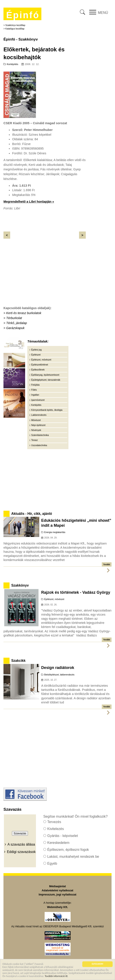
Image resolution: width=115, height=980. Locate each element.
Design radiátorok (58, 668)
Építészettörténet (40, 365)
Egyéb (52, 863)
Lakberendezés (39, 415)
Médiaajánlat (57, 886)
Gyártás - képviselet (62, 836)
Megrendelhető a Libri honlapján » (29, 202)
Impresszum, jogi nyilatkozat (57, 894)
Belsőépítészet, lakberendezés (59, 675)
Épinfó (23, 15)
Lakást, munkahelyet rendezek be (73, 857)
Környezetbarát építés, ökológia (47, 410)
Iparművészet (38, 400)
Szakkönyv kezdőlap (15, 25)
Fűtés (34, 390)
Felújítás (35, 385)
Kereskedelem (58, 843)
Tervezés (54, 822)
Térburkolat (14, 318)
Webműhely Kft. (57, 907)
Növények (36, 430)
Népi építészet (38, 425)
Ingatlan (35, 395)
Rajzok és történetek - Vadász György (76, 592)
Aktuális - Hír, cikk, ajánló (32, 514)
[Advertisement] (45, 272)
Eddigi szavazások (21, 852)
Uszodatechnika (39, 445)
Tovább (107, 564)
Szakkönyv (20, 585)
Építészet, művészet (41, 360)
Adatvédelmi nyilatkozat (58, 890)
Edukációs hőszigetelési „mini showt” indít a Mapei (76, 523)
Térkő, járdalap (16, 323)
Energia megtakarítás (55, 532)
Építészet (36, 355)
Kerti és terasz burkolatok (24, 313)
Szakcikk (18, 661)
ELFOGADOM (97, 964)
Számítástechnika (40, 435)
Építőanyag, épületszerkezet (45, 375)
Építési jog (36, 350)
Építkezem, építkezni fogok (68, 850)
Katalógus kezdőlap (15, 29)
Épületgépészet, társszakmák (46, 380)
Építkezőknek (38, 370)
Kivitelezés (55, 829)
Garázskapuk (15, 328)
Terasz (34, 440)
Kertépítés (13, 64)
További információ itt (56, 976)
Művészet (36, 420)
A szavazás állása (21, 844)
